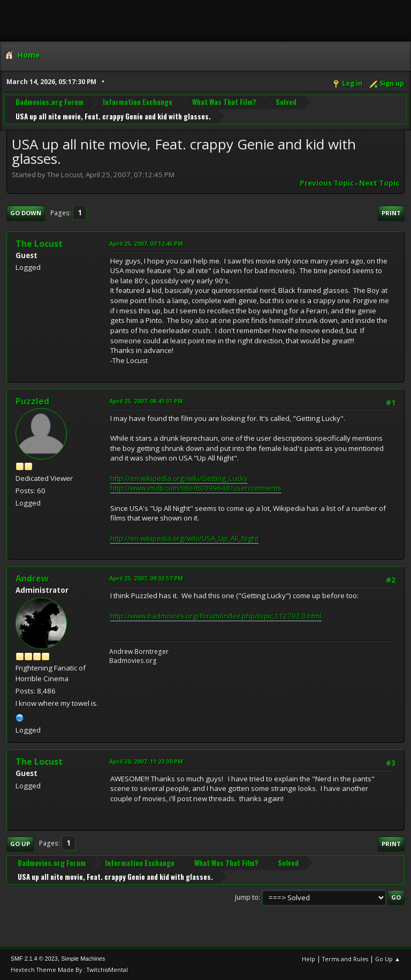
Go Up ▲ (388, 959)
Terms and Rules (345, 959)
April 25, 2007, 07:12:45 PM (146, 243)
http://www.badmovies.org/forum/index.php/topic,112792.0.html (216, 616)
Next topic (379, 183)
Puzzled (32, 401)
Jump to (247, 897)
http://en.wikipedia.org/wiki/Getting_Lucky (179, 478)
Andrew (32, 578)
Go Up (20, 844)
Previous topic (327, 183)
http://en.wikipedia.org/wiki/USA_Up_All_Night (184, 538)
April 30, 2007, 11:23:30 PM (146, 761)
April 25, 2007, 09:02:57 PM (146, 578)
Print (391, 213)
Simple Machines (83, 959)
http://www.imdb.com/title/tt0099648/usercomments (196, 488)
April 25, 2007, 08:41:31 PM (146, 401)
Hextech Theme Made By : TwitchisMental (69, 970)
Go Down (26, 213)
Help (309, 959)
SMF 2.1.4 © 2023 (34, 959)
